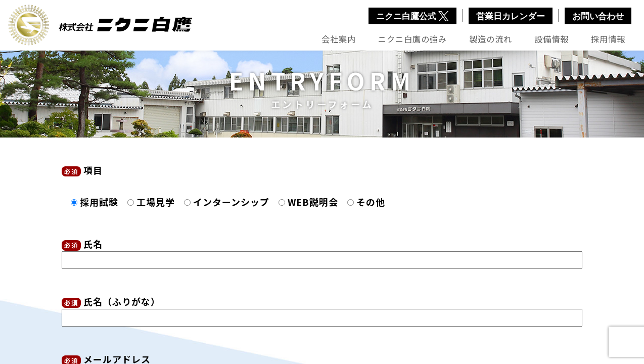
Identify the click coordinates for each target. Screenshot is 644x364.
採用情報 (608, 39)
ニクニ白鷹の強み (412, 39)
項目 (82, 170)
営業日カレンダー (511, 16)
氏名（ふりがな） (322, 309)
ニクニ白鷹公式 (412, 16)
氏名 (322, 252)
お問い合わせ (598, 16)
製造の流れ (491, 39)
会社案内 (339, 39)
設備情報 (551, 39)
